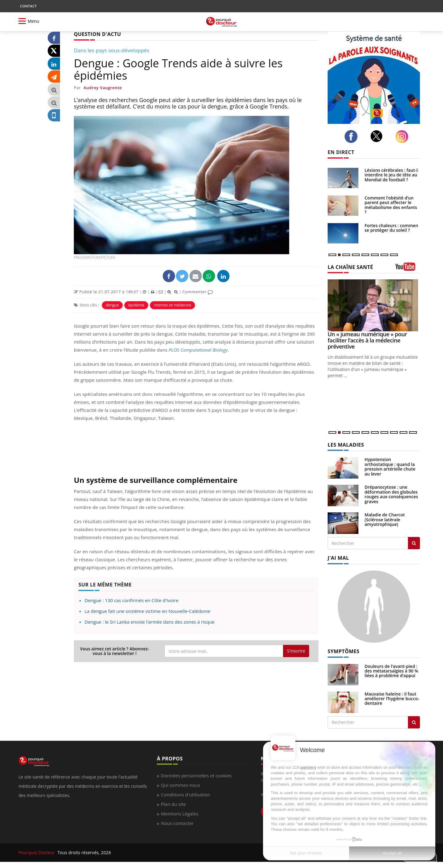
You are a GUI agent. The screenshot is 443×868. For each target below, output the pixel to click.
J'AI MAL (338, 558)
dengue (112, 305)
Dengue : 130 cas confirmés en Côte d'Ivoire (132, 600)
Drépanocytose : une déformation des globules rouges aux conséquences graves (391, 494)
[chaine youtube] (408, 269)
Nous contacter (177, 823)
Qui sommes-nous (180, 785)
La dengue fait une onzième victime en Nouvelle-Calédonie (148, 611)
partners (308, 767)
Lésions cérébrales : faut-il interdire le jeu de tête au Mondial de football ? (392, 175)
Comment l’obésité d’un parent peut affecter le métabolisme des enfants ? (391, 205)
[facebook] (353, 136)
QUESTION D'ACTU (97, 34)
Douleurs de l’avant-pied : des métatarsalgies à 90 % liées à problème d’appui (391, 671)
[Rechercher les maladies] (414, 543)
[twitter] (378, 136)
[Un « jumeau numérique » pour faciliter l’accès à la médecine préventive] (374, 305)
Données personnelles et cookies (196, 775)
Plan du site (173, 804)
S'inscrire (296, 651)
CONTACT (28, 6)
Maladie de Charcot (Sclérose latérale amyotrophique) (385, 519)
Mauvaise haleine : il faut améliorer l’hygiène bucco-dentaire (392, 699)
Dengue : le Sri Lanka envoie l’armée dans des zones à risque (150, 622)
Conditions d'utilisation (186, 795)
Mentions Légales (180, 814)
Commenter (198, 292)
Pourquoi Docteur (37, 852)
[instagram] (403, 137)
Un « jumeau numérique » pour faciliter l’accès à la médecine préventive (367, 340)
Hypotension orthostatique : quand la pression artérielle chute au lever (390, 466)
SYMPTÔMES (343, 651)
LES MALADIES (346, 445)
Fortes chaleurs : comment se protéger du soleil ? (392, 228)
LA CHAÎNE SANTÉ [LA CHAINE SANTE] (350, 267)
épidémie (136, 305)
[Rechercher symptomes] (414, 722)
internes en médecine (172, 305)
